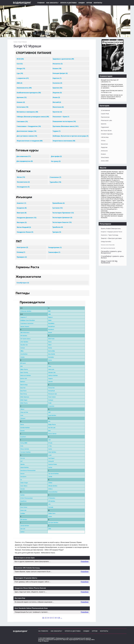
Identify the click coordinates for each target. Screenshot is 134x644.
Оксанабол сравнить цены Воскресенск (111, 252)
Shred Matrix (105, 157)
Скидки (81, 3)
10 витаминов (105, 110)
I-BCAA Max (105, 137)
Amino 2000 (105, 161)
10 (59, 618)
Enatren (103, 154)
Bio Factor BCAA (106, 131)
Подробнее (85, 562)
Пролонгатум (105, 117)
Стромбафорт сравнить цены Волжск (112, 257)
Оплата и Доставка (68, 3)
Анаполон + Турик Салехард (110, 235)
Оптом (89, 3)
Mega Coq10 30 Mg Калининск (109, 262)
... (61, 618)
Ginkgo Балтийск (106, 242)
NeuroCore (104, 144)
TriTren (103, 141)
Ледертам (104, 147)
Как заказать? (52, 3)
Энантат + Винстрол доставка (111, 238)
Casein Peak (105, 114)
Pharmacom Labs (106, 120)
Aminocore (104, 151)
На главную (43, 631)
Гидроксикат (105, 127)
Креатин (104, 124)
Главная (41, 3)
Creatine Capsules (107, 134)
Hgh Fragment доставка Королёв (108, 248)
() (43, 618)
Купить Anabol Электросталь (111, 229)
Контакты (98, 3)
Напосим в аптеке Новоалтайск (108, 245)
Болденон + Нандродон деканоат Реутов (112, 232)
